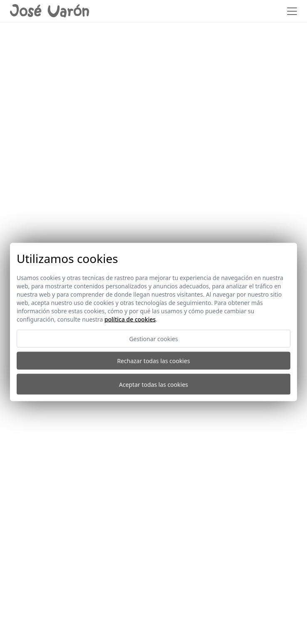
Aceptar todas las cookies (153, 384)
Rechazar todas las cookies (153, 361)
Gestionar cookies (153, 339)
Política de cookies (130, 319)
